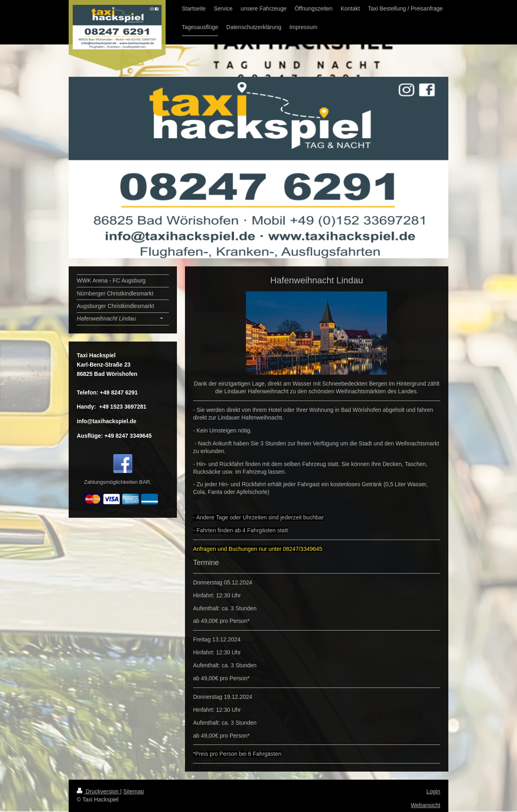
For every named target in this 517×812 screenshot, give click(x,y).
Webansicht (426, 805)
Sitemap (133, 791)
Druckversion (98, 791)
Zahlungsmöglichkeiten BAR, (118, 482)
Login (433, 791)
